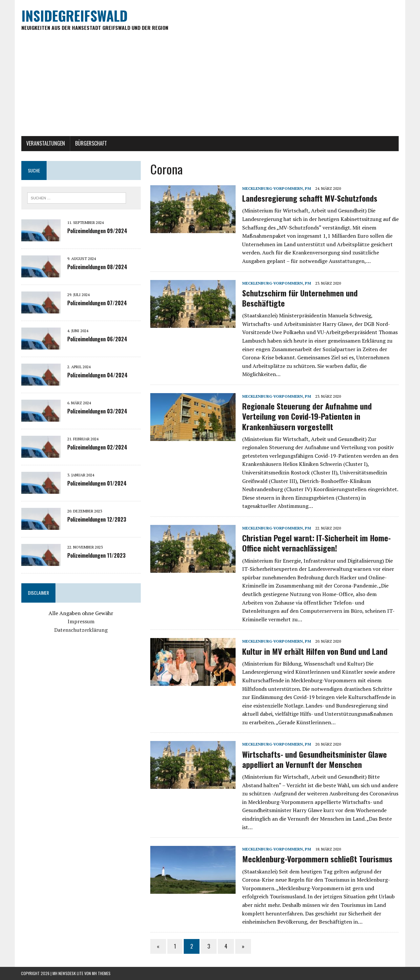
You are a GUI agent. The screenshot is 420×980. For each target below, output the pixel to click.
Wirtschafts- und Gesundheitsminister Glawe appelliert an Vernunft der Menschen (315, 759)
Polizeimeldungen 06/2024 (97, 339)
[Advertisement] (210, 87)
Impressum (81, 621)
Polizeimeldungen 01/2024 (97, 483)
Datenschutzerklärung (81, 630)
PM (308, 188)
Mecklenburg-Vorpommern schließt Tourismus (317, 859)
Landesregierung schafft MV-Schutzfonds (310, 198)
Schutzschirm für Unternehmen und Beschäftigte (300, 298)
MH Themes (101, 974)
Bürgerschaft (91, 143)
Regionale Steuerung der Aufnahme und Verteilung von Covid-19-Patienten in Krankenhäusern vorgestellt (307, 416)
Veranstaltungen (45, 143)
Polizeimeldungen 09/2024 (97, 231)
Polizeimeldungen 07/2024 (97, 303)
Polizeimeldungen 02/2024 (97, 447)
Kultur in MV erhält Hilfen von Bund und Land (315, 651)
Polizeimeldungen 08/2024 (97, 267)
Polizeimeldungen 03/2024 (97, 411)
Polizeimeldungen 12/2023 (96, 519)
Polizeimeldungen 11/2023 (96, 555)
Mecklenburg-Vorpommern (273, 188)
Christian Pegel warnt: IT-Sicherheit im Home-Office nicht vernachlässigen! (316, 543)
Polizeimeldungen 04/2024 (97, 375)
